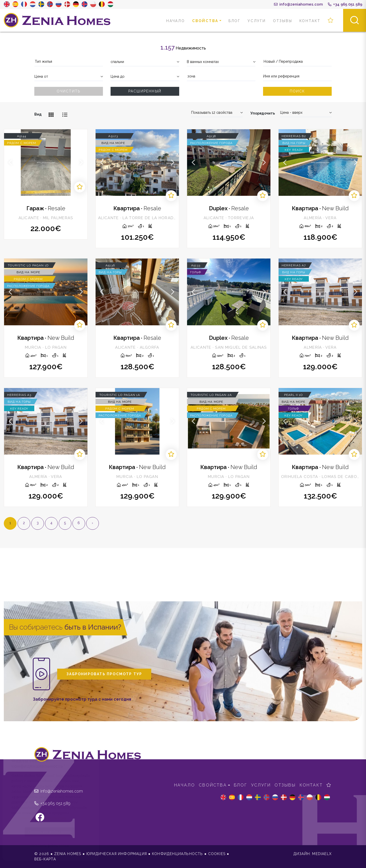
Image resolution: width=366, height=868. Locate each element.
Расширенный (145, 91)
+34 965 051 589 (345, 4)
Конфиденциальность (178, 854)
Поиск (298, 91)
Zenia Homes (57, 20)
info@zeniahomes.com (298, 4)
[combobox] (69, 62)
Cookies (217, 854)
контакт (310, 21)
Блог (234, 21)
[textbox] (69, 62)
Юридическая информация (117, 854)
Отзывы (283, 21)
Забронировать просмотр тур (104, 674)
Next (81, 163)
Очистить (69, 91)
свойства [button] (205, 21)
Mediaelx (322, 854)
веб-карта (45, 859)
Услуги (257, 21)
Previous (10, 163)
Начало (176, 21)
